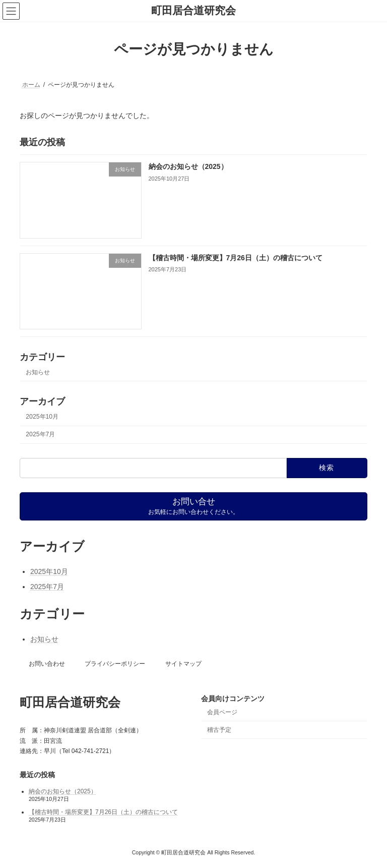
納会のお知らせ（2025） (188, 166)
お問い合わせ (47, 664)
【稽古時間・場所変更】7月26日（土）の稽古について (236, 257)
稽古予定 (219, 730)
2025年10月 (42, 417)
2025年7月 (40, 434)
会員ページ (222, 712)
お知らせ (38, 372)
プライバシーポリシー (115, 664)
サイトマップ (183, 664)
